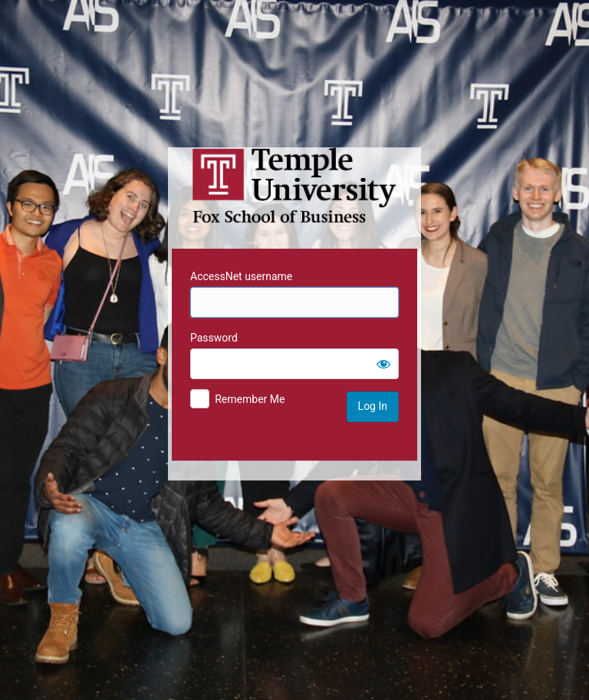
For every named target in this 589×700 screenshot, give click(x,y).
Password (214, 338)
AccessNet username (241, 276)
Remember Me (250, 399)
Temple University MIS (294, 186)
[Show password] (383, 364)
